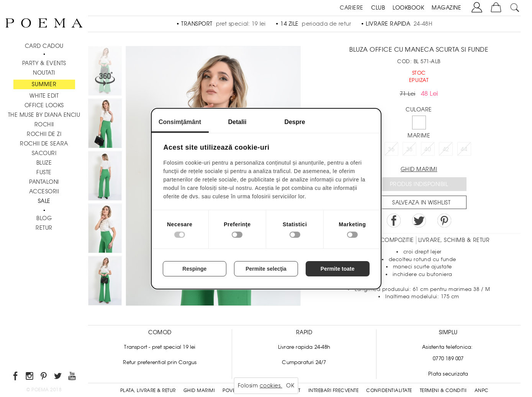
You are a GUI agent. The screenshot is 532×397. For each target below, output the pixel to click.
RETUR (44, 228)
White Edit (44, 96)
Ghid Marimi (199, 390)
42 (446, 149)
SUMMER (44, 84)
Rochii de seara (44, 144)
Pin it (444, 221)
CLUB (378, 8)
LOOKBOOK (408, 8)
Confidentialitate (389, 390)
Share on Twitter (419, 221)
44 (464, 149)
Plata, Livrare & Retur (148, 390)
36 (391, 149)
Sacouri (44, 153)
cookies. (271, 386)
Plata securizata (448, 374)
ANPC (482, 390)
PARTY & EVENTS (44, 63)
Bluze (44, 163)
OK (290, 386)
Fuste (44, 172)
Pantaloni (44, 182)
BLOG (44, 218)
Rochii (44, 124)
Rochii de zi (44, 134)
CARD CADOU (44, 46)
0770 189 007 (448, 359)
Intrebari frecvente (334, 390)
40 (428, 149)
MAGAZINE (446, 8)
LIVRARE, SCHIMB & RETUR (454, 240)
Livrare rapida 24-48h (304, 347)
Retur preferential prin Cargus (160, 362)
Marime (419, 136)
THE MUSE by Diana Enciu (44, 115)
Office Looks (44, 105)
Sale (44, 201)
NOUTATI (44, 73)
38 (410, 149)
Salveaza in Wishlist (421, 203)
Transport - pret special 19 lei (160, 347)
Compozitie (397, 240)
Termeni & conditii (443, 390)
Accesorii (44, 191)
